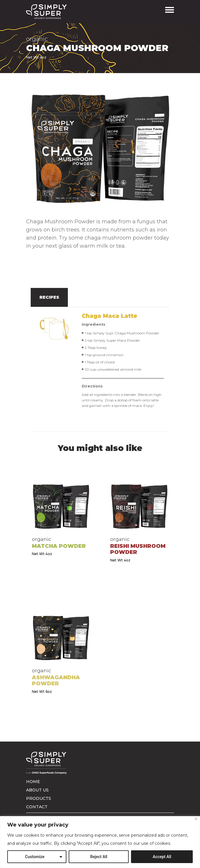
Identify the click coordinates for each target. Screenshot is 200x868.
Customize (35, 857)
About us (37, 790)
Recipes (49, 297)
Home (33, 782)
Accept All (162, 857)
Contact (37, 807)
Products (39, 798)
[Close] (196, 819)
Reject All (99, 857)
